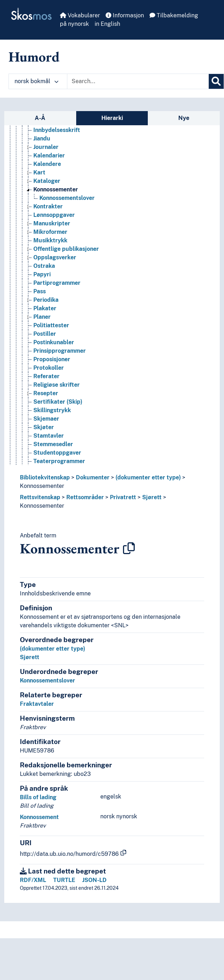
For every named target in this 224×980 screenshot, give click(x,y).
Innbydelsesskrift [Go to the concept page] (57, 130)
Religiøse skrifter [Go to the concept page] (57, 385)
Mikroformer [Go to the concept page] (50, 232)
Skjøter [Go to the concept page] (44, 427)
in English (107, 24)
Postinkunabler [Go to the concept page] (54, 342)
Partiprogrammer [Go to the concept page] (57, 283)
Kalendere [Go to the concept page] (47, 164)
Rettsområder (85, 497)
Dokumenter (93, 477)
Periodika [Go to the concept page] (46, 300)
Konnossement (39, 817)
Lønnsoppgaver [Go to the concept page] (54, 215)
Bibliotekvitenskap (45, 477)
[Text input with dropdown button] (138, 81)
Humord (34, 57)
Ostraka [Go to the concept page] (44, 266)
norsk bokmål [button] (37, 81)
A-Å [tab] (40, 118)
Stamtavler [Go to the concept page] (49, 436)
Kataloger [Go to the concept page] (47, 181)
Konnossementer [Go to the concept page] (56, 189)
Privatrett (123, 497)
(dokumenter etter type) (148, 477)
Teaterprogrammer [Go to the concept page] (59, 461)
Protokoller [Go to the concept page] (49, 368)
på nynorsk (74, 24)
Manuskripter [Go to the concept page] (52, 223)
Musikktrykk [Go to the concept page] (50, 240)
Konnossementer (42, 486)
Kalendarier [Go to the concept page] (49, 155)
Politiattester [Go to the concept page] (51, 325)
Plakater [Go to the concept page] (45, 308)
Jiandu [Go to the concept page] (42, 139)
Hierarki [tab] (112, 118)
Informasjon (125, 15)
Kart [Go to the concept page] (39, 172)
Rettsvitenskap (40, 497)
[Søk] (216, 81)
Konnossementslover (47, 681)
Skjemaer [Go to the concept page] (46, 419)
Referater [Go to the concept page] (46, 376)
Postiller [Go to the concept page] (45, 334)
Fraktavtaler (37, 704)
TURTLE (64, 880)
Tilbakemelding (174, 15)
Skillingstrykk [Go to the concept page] (52, 410)
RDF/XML (33, 880)
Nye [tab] (184, 118)
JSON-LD (94, 880)
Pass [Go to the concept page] (40, 291)
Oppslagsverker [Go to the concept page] (55, 257)
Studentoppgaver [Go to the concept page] (57, 453)
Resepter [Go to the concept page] (46, 393)
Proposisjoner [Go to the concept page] (52, 359)
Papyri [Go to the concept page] (42, 274)
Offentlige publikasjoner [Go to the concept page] (66, 249)
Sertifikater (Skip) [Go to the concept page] (58, 402)
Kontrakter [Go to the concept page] (48, 206)
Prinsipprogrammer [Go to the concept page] (60, 351)
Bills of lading (38, 797)
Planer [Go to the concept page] (42, 317)
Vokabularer (80, 15)
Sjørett (152, 497)
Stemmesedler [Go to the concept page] (53, 444)
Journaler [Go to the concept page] (46, 147)
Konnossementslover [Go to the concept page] (67, 198)
